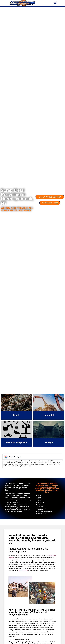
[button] (3, 461)
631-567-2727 (23, 571)
